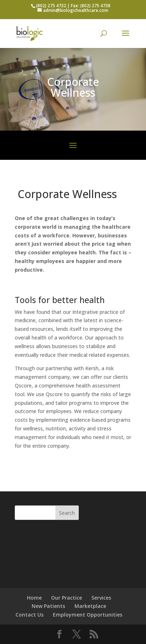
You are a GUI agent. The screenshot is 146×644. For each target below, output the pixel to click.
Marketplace (90, 606)
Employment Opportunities (88, 615)
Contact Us (29, 615)
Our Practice (67, 598)
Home (34, 598)
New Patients (48, 606)
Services (101, 598)
